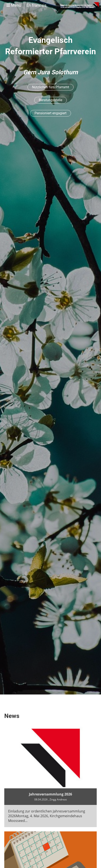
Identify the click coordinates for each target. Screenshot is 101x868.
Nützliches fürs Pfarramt (50, 87)
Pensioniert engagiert (50, 113)
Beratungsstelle (50, 100)
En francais (36, 5)
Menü (26, 5)
